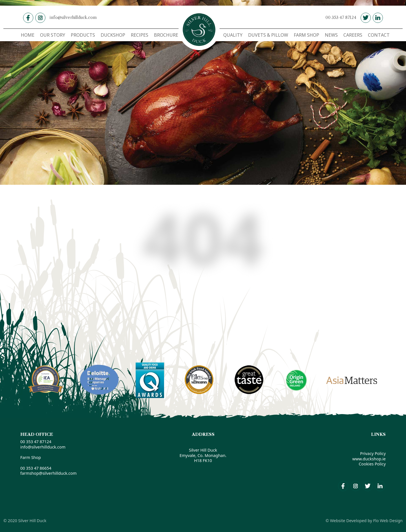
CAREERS (353, 35)
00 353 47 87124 (341, 17)
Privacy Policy (373, 453)
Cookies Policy (372, 464)
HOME (28, 35)
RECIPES (140, 35)
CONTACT (379, 35)
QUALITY (233, 35)
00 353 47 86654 (36, 468)
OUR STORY (53, 35)
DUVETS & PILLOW (268, 35)
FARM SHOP (306, 35)
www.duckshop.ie (369, 459)
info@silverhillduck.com (73, 17)
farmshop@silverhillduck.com (48, 473)
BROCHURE (166, 35)
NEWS (331, 35)
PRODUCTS (83, 35)
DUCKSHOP (113, 35)
